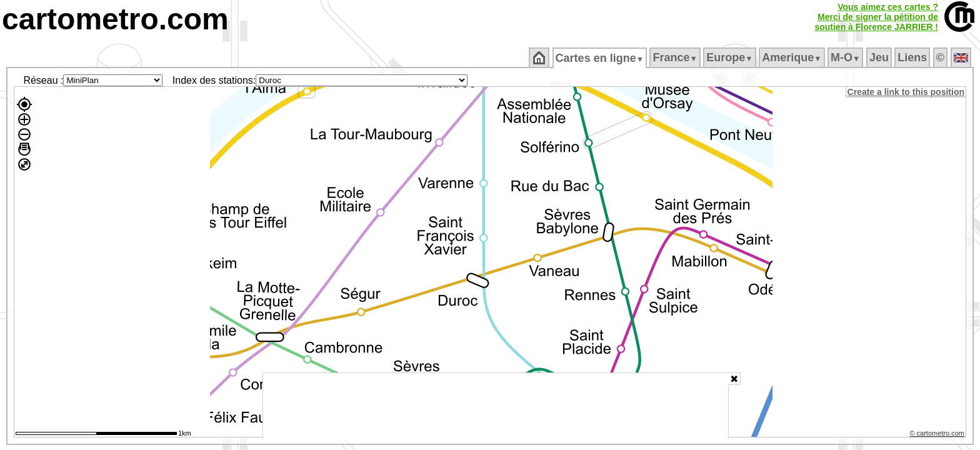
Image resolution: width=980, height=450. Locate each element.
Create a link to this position (907, 92)
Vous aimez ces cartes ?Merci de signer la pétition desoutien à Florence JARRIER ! (876, 17)
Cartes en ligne (600, 58)
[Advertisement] (496, 406)
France (676, 57)
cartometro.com (115, 19)
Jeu (880, 57)
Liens (913, 57)
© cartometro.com (938, 435)
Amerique (793, 57)
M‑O (847, 57)
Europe (731, 57)
